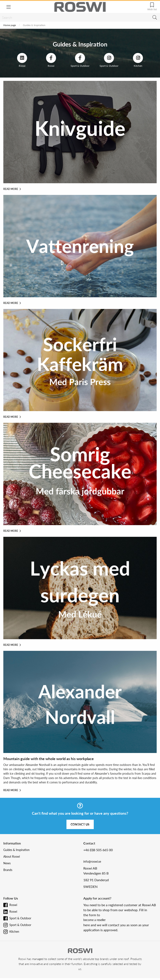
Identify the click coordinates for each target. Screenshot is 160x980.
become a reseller (94, 920)
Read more (12, 189)
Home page (10, 25)
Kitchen (14, 932)
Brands (8, 870)
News (7, 863)
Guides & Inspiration (16, 850)
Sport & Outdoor (20, 918)
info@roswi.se (92, 861)
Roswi (13, 905)
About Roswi (12, 856)
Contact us (80, 824)
